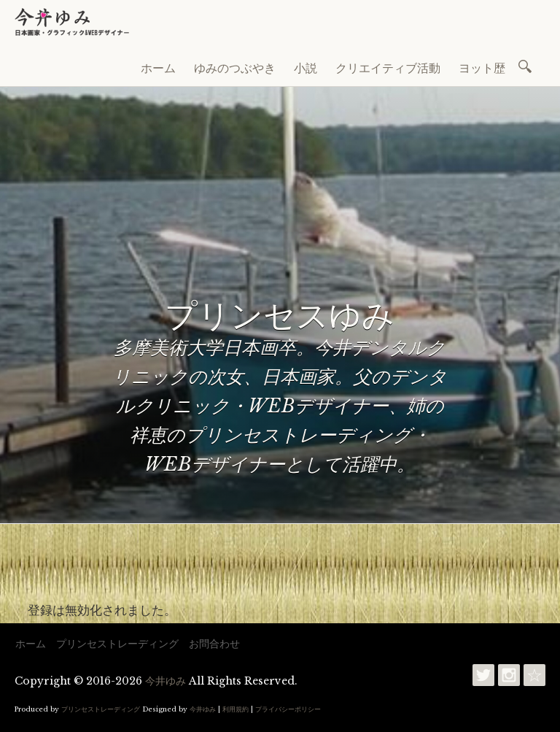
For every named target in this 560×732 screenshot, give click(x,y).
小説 (306, 68)
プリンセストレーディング (117, 644)
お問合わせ (214, 644)
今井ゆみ (166, 681)
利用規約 (236, 709)
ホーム (158, 68)
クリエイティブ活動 (388, 68)
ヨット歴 (482, 68)
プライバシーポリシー (288, 709)
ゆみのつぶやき (235, 68)
